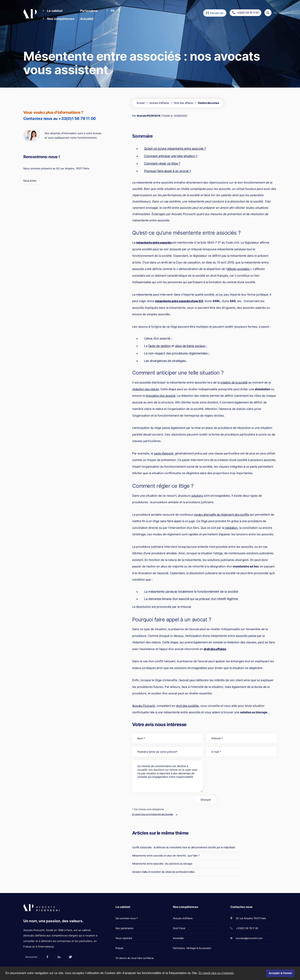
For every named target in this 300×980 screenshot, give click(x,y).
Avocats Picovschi (144, 706)
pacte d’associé (164, 453)
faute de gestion (159, 346)
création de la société (234, 382)
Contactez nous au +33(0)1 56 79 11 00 (60, 119)
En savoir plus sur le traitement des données (153, 814)
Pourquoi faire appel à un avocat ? (168, 171)
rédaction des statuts (146, 389)
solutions (197, 496)
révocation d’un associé (161, 396)
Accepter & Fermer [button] (280, 973)
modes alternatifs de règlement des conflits (222, 515)
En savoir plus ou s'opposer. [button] (216, 973)
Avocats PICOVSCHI (149, 116)
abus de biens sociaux (190, 346)
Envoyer (206, 800)
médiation (231, 528)
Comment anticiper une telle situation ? (171, 156)
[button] (52, 11)
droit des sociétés (187, 706)
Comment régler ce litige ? (162, 163)
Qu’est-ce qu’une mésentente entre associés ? (175, 149)
